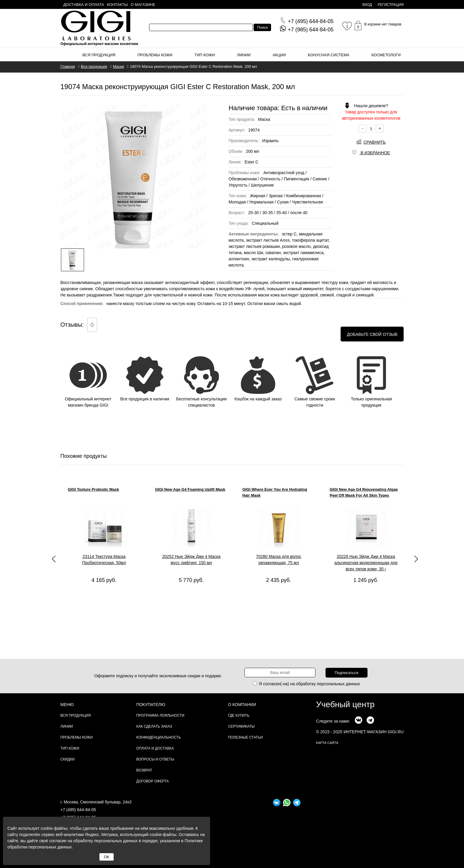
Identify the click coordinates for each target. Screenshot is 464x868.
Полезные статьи (245, 737)
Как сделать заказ (154, 726)
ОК (107, 857)
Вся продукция (99, 55)
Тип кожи (205, 55)
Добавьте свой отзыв (372, 334)
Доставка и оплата (84, 5)
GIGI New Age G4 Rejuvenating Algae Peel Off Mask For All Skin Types (364, 492)
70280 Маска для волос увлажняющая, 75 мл (279, 560)
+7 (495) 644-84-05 (78, 810)
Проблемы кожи (155, 55)
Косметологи (386, 55)
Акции (279, 55)
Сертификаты (241, 726)
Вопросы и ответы (155, 759)
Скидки (67, 759)
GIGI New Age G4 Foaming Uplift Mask (190, 489)
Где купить (239, 715)
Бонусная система (328, 55)
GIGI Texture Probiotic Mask (93, 489)
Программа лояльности (160, 715)
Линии (244, 55)
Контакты (117, 5)
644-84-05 (311, 21)
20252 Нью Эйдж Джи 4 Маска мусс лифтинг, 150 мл (191, 560)
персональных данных (339, 684)
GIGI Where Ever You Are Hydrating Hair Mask (275, 492)
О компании (242, 705)
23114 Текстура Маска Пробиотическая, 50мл (104, 560)
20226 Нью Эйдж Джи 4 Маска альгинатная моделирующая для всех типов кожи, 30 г (366, 563)
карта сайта (327, 743)
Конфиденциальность (159, 737)
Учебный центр (345, 704)
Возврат (144, 770)
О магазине (143, 5)
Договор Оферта (153, 781)
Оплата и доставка (155, 748)
